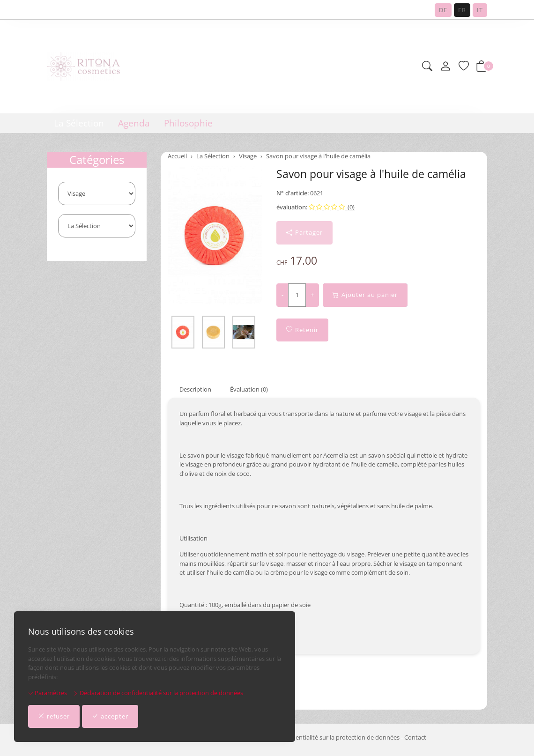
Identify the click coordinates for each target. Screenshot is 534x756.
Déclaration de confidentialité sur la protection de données (158, 693)
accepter (110, 717)
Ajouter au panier (365, 295)
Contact (415, 737)
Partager (304, 233)
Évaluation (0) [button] (249, 389)
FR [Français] (462, 10)
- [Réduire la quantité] (282, 295)
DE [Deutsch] (443, 10)
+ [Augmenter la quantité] (312, 295)
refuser (54, 717)
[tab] (189, 389)
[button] (427, 67)
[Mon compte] (445, 67)
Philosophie (188, 123)
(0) (332, 207)
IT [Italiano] (480, 10)
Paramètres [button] (48, 693)
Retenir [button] (302, 330)
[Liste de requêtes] (464, 67)
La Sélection (79, 123)
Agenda (134, 123)
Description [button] (195, 389)
